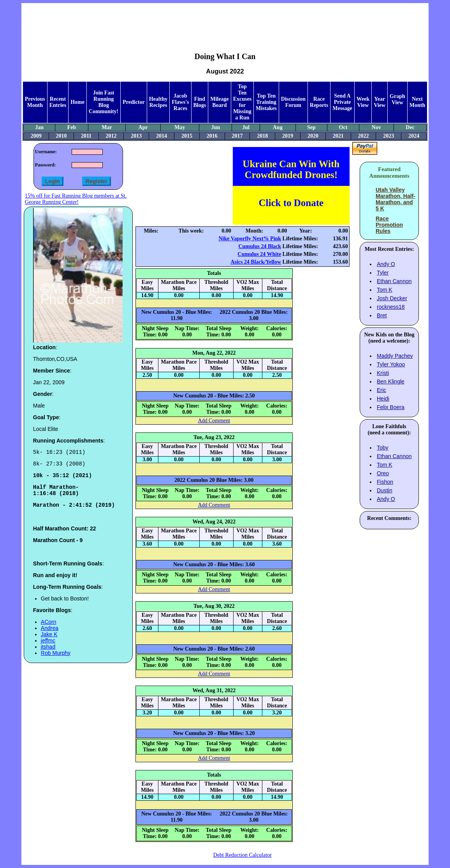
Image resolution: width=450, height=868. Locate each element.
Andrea (50, 635)
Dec (410, 127)
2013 (136, 136)
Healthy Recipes (158, 102)
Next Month (417, 102)
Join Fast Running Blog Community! (104, 102)
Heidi (383, 399)
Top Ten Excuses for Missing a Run (242, 102)
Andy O (386, 264)
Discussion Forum (293, 102)
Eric (381, 390)
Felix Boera (391, 407)
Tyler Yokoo (391, 364)
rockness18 (391, 307)
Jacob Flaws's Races (180, 102)
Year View (380, 102)
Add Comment (214, 421)
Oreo (383, 473)
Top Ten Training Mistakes (266, 102)
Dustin (385, 490)
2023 (388, 136)
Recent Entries (58, 102)
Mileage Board (219, 102)
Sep (311, 127)
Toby (383, 448)
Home (77, 102)
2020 (313, 136)
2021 (338, 136)
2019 (288, 136)
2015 (187, 136)
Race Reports (319, 102)
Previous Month (35, 102)
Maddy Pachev (395, 356)
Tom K (385, 290)
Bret (382, 315)
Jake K (49, 641)
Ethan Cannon (394, 281)
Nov (376, 127)
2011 (86, 136)
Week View (363, 102)
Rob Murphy (56, 660)
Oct (343, 127)
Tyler (383, 273)
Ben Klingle (391, 381)
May (180, 127)
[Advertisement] (225, 22)
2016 (212, 136)
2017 (237, 136)
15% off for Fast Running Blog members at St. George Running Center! (76, 199)
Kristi (383, 373)
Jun (216, 127)
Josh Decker (392, 298)
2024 (414, 136)
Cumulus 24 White (259, 254)
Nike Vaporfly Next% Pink (250, 239)
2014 (162, 136)
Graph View (397, 99)
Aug (278, 127)
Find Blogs (200, 102)
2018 (262, 136)
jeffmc (48, 647)
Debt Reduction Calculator (243, 855)
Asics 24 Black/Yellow (256, 262)
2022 (363, 136)
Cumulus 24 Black (260, 246)
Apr (143, 127)
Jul (246, 127)
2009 (36, 136)
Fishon (385, 482)
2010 (62, 136)
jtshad (48, 654)
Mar (107, 127)
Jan (39, 127)
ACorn (49, 629)
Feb (72, 127)
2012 (111, 136)
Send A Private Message (342, 102)
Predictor (134, 102)
